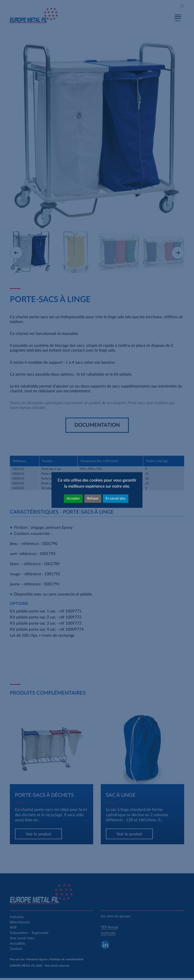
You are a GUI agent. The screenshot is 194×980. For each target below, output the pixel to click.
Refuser (93, 498)
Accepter (73, 498)
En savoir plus (116, 498)
